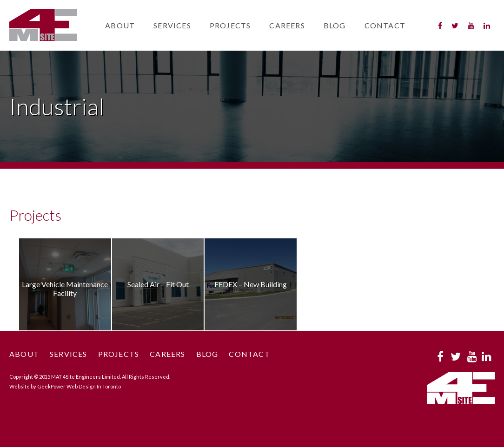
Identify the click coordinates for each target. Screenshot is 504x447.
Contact (385, 25)
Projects (230, 25)
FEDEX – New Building (251, 284)
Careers (287, 25)
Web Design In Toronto (94, 386)
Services (172, 25)
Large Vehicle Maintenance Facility (65, 289)
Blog (335, 25)
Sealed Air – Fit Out (158, 284)
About (120, 25)
